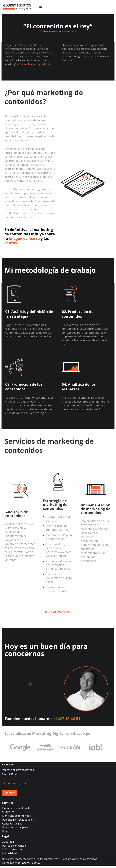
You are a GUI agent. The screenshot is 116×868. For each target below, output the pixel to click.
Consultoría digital (13, 825)
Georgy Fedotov (31, 865)
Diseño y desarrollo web (16, 810)
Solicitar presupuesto (57, 614)
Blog (5, 833)
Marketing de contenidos (16, 818)
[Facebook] (4, 786)
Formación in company (15, 829)
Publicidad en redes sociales (18, 822)
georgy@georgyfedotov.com (18, 772)
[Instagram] (19, 786)
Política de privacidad (14, 847)
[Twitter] (14, 786)
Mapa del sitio (10, 855)
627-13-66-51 (69, 720)
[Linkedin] (9, 786)
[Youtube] (25, 786)
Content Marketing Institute (34, 64)
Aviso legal (8, 844)
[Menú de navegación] (41, 7)
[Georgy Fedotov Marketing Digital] (17, 7)
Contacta (10, 795)
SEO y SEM (8, 814)
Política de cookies (13, 851)
